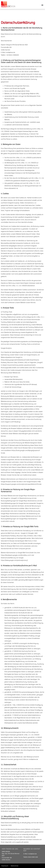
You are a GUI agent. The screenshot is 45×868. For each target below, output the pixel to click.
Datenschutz (15, 866)
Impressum (5, 866)
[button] (42, 5)
